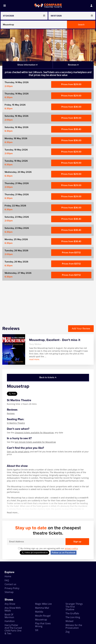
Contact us (10, 584)
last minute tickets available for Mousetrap (35, 442)
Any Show (10, 604)
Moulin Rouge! (43, 616)
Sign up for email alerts (18, 452)
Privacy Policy (12, 588)
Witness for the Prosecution (74, 626)
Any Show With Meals (13, 609)
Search (81, 25)
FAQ (7, 580)
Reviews (11, 413)
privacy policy (71, 548)
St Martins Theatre (16, 423)
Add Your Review (81, 329)
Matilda (39, 612)
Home (8, 576)
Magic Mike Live (43, 604)
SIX (37, 630)
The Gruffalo (72, 613)
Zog (68, 632)
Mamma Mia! (42, 608)
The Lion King (73, 617)
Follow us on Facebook (64, 553)
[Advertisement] (48, 301)
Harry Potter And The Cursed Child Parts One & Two (13, 629)
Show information (27, 65)
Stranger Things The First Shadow (74, 607)
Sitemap (9, 592)
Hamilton (10, 621)
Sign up (77, 542)
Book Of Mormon (9, 616)
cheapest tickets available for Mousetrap (34, 433)
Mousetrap (41, 620)
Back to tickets (48, 377)
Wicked (69, 621)
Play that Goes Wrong (43, 625)
